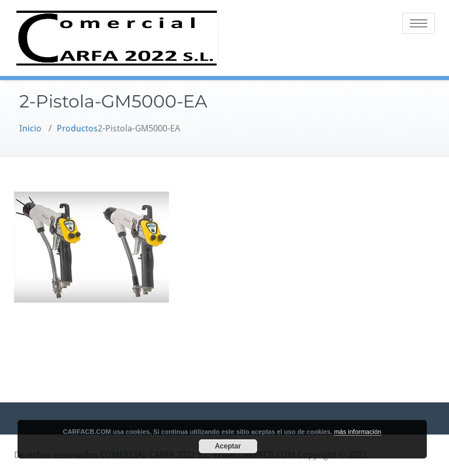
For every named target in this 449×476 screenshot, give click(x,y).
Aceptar (228, 446)
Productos (77, 128)
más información (358, 432)
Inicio (30, 128)
